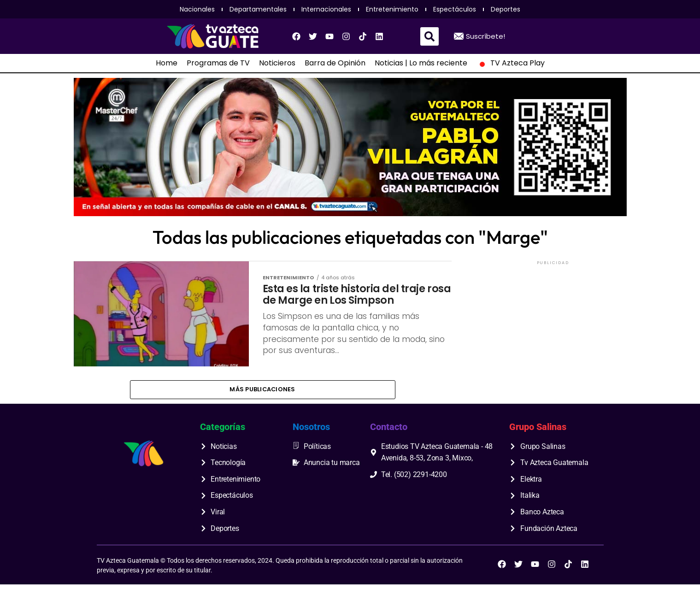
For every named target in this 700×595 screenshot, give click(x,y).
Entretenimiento (392, 9)
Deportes (506, 9)
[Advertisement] (553, 324)
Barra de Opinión (335, 63)
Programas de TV (218, 63)
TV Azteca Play (511, 63)
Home (167, 63)
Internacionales (326, 9)
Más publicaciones (262, 399)
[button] (429, 36)
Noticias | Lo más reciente (421, 63)
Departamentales (258, 9)
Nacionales (197, 9)
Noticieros (277, 63)
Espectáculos (455, 9)
